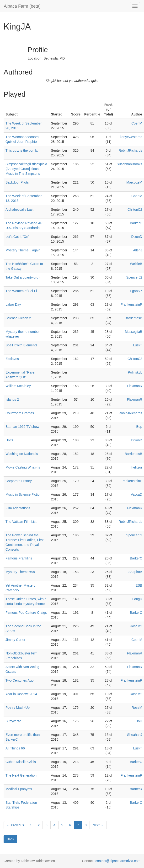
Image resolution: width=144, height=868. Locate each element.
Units (9, 440)
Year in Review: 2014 (21, 694)
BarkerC (136, 223)
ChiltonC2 (135, 210)
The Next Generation (21, 775)
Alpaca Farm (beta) (22, 6)
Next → (98, 825)
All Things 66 (15, 748)
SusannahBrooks (130, 164)
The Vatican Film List (21, 522)
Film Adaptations (18, 508)
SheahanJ (135, 735)
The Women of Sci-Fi (21, 291)
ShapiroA (135, 572)
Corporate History (19, 481)
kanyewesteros (131, 137)
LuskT (138, 345)
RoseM (137, 708)
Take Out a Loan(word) (22, 277)
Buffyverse (13, 721)
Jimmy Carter (15, 640)
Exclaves (12, 359)
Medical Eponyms (19, 789)
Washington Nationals (22, 454)
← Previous (15, 825)
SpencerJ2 (134, 277)
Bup (139, 427)
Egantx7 (136, 291)
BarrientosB (133, 318)
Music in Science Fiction (23, 494)
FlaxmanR (135, 386)
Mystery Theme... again (23, 250)
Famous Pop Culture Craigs (26, 613)
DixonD (137, 237)
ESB (139, 585)
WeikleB (136, 264)
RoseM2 (136, 626)
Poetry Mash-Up (18, 708)
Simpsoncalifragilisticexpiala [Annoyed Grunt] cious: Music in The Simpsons (26, 169)
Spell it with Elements (21, 345)
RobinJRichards (131, 150)
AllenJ (138, 250)
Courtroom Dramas (20, 413)
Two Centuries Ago (20, 680)
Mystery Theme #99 (20, 572)
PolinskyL (135, 372)
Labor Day (13, 304)
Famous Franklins (19, 558)
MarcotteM (134, 182)
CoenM (137, 123)
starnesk (136, 789)
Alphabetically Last (19, 210)
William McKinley (18, 386)
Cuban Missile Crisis (21, 762)
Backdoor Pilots (17, 182)
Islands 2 (12, 399)
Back (10, 839)
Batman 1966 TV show (22, 427)
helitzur (137, 467)
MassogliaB (133, 332)
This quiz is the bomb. (22, 150)
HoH (139, 721)
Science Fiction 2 (18, 318)
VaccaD (136, 494)
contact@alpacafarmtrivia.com (118, 861)
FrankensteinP (131, 304)
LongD (137, 599)
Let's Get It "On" (17, 237)
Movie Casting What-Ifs (23, 467)
